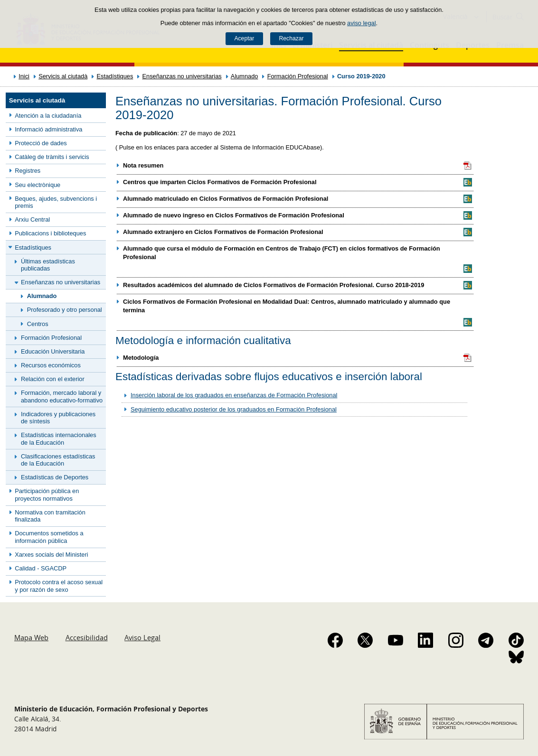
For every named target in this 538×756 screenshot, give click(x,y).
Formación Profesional (298, 76)
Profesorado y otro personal (65, 310)
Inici (24, 76)
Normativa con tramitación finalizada (50, 516)
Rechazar (292, 38)
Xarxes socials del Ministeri (51, 555)
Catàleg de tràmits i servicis (52, 157)
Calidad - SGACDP (41, 568)
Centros (38, 324)
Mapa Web (31, 637)
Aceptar (244, 38)
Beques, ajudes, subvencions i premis (56, 202)
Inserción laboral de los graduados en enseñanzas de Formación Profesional (234, 395)
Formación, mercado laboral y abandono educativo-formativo (62, 396)
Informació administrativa (48, 129)
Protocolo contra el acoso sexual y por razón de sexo (59, 586)
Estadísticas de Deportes (55, 477)
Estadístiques (115, 76)
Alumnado (245, 76)
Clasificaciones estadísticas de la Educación (58, 460)
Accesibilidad (87, 637)
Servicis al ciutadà (63, 76)
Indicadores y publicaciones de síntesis (58, 418)
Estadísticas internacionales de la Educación (59, 439)
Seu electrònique (38, 185)
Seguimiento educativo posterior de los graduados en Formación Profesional (234, 409)
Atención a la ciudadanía (48, 116)
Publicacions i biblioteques (50, 233)
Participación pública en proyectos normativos (47, 495)
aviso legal (361, 23)
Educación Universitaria (53, 351)
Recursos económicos (51, 365)
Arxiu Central (32, 219)
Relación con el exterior (53, 379)
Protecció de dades (41, 143)
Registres (28, 171)
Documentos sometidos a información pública (49, 537)
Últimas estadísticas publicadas (48, 265)
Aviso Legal (142, 637)
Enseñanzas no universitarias (182, 76)
